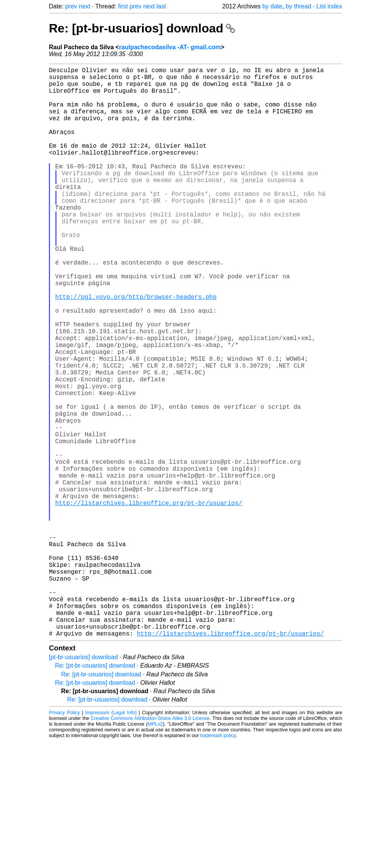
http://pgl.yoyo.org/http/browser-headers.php (136, 348)
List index (329, 6)
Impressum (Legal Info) (111, 839)
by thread (298, 6)
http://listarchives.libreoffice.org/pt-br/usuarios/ (149, 600)
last (161, 6)
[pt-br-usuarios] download (83, 784)
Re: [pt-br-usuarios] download (142, 28)
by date (272, 6)
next (84, 6)
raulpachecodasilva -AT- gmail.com (170, 47)
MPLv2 (155, 851)
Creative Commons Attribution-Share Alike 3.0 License (150, 845)
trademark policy (218, 862)
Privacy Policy (64, 839)
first (123, 6)
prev (71, 6)
